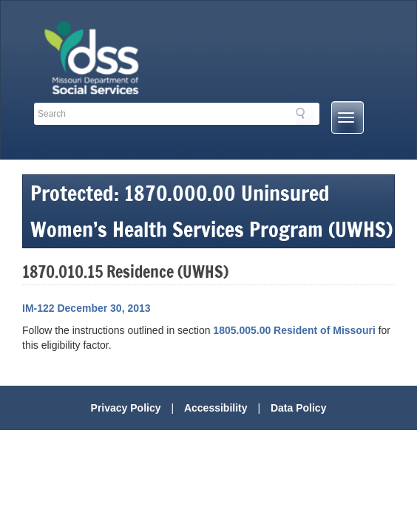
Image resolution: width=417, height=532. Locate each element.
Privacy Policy (126, 408)
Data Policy (298, 408)
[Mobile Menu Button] (347, 117)
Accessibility (216, 408)
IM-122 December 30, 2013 (87, 308)
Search (305, 116)
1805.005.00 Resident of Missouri (294, 330)
